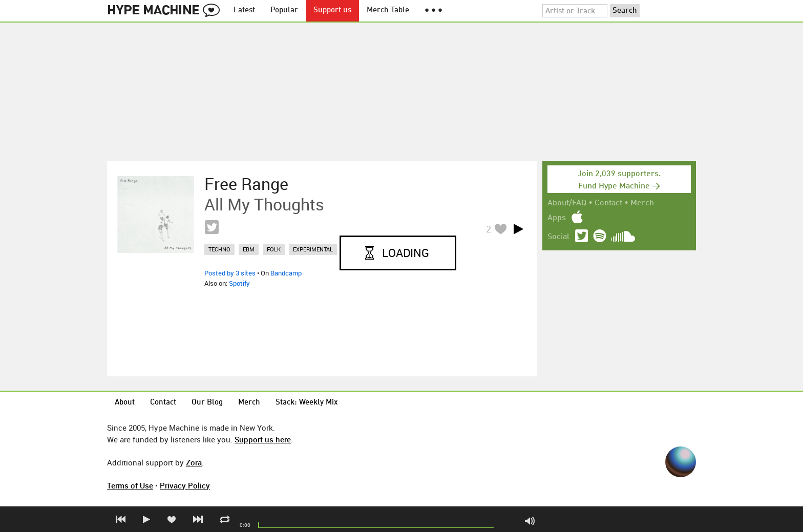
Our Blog (207, 403)
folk (274, 249)
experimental (313, 249)
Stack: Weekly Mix (307, 403)
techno (219, 249)
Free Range (246, 184)
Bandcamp (286, 273)
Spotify (239, 283)
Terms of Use (130, 485)
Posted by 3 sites (230, 273)
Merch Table (388, 10)
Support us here (263, 439)
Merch (642, 203)
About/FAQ (567, 203)
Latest (244, 10)
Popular (284, 10)
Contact (608, 203)
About (125, 403)
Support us (332, 10)
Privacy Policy (185, 485)
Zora (194, 462)
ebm (249, 249)
